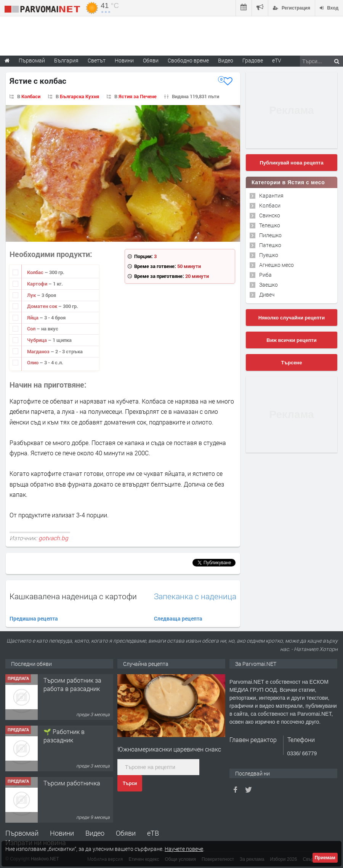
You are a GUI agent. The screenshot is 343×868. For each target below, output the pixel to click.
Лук (32, 295)
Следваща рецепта (178, 618)
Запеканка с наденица (195, 596)
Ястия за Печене (138, 96)
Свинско (270, 215)
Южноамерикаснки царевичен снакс (169, 749)
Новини (124, 60)
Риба (265, 275)
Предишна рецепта (34, 618)
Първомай (22, 833)
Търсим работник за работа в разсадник (72, 684)
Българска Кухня (79, 96)
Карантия (271, 195)
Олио (33, 362)
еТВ (153, 833)
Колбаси (31, 96)
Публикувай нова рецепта (291, 163)
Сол (32, 329)
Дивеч (267, 294)
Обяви (126, 833)
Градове (253, 60)
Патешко (270, 245)
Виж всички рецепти (291, 340)
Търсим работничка (72, 783)
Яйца (33, 318)
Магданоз (39, 351)
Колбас (36, 272)
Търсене (292, 363)
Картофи (38, 284)
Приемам (325, 858)
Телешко (270, 225)
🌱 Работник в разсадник (64, 736)
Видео (95, 833)
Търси (130, 783)
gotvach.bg (53, 538)
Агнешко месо (276, 265)
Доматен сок (43, 306)
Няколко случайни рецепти (292, 318)
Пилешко (270, 235)
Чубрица (38, 340)
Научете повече (184, 849)
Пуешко (269, 255)
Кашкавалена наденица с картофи (73, 596)
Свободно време (188, 60)
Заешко (268, 285)
